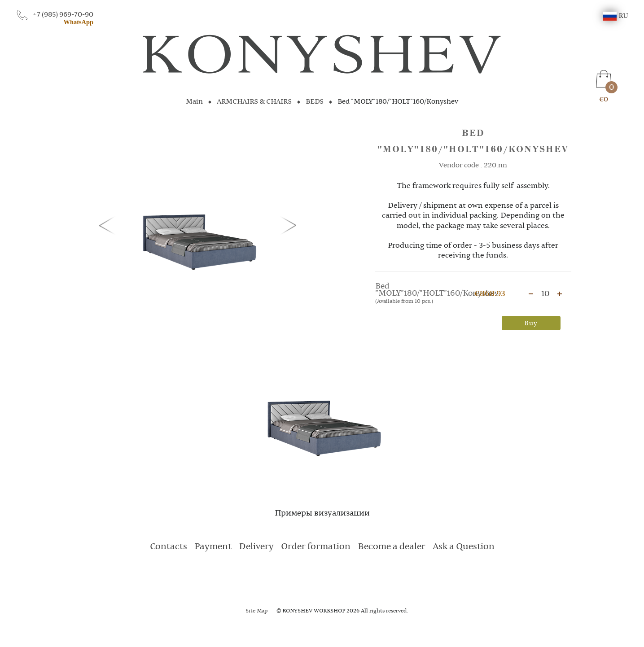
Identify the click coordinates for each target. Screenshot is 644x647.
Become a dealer (392, 547)
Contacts (169, 547)
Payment (213, 547)
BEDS (315, 102)
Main (194, 102)
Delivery (256, 547)
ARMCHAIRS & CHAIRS (254, 102)
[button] (109, 225)
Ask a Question (464, 547)
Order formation (316, 547)
